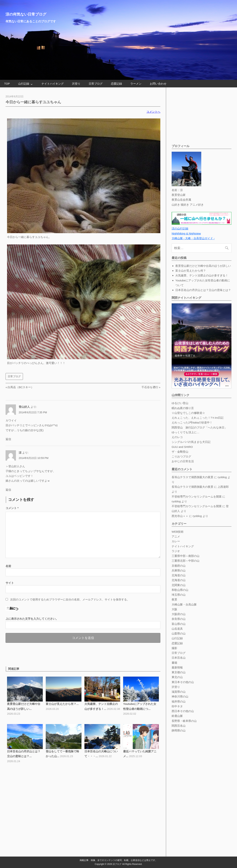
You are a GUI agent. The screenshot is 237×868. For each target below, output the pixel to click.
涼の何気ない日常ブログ (26, 14)
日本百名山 (179, 658)
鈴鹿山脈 (177, 716)
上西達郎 (223, 487)
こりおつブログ (181, 456)
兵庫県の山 (179, 570)
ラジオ (176, 551)
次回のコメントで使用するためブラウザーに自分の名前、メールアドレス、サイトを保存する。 (70, 599)
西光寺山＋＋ (180, 516)
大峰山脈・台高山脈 (184, 604)
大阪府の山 (179, 614)
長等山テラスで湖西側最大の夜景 (192, 477)
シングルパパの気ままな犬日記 (191, 442)
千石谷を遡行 (150, 387)
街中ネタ (177, 706)
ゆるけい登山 (180, 403)
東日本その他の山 (183, 682)
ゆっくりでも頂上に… (186, 432)
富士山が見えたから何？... (62, 704)
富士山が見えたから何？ (191, 271)
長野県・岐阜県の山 (184, 721)
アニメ (176, 536)
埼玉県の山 (179, 595)
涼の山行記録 (180, 228)
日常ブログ (96, 84)
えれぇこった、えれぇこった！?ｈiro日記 (198, 418)
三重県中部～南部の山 (186, 556)
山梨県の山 (179, 633)
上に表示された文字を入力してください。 (32, 619)
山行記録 (24, 84)
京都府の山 (179, 566)
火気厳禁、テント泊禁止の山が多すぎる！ (202, 275)
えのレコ (177, 437)
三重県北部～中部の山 (186, 561)
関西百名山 (179, 726)
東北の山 (177, 677)
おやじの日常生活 (183, 461)
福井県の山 (179, 701)
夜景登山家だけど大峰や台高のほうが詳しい (203, 266)
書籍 (174, 663)
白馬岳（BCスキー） (21, 387)
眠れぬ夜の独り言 (183, 408)
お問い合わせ (158, 84)
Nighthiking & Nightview (186, 233)
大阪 (174, 609)
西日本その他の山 (183, 711)
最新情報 (177, 667)
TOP (7, 84)
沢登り (76, 84)
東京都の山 (179, 672)
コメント (12, 508)
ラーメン (136, 84)
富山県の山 (179, 624)
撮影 (174, 648)
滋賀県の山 (179, 692)
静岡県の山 (179, 730)
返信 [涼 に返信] (8, 490)
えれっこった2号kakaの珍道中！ (192, 422)
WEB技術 (178, 532)
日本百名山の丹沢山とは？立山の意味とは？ (203, 290)
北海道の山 (179, 575)
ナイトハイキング (53, 84)
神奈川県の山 (180, 696)
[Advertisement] (49, 654)
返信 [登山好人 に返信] (8, 439)
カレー (176, 541)
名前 (8, 566)
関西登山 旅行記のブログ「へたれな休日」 (199, 427)
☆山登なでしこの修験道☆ (188, 413)
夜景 (174, 599)
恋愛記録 (116, 84)
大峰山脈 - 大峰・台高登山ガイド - (193, 238)
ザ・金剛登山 (180, 452)
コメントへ (153, 112)
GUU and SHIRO (182, 447)
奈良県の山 (179, 619)
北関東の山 (179, 585)
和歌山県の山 (180, 590)
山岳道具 (177, 629)
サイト (10, 583)
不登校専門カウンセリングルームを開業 (197, 497)
